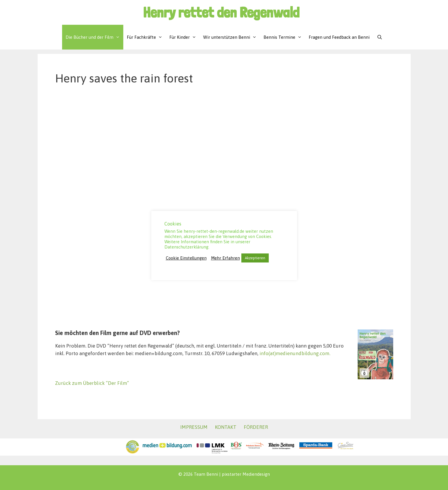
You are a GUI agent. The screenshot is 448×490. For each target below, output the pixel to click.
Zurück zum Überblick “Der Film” (92, 383)
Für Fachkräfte (146, 37)
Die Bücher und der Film (94, 37)
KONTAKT (226, 427)
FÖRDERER (256, 427)
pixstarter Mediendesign (246, 474)
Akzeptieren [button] (255, 258)
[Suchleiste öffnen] (379, 37)
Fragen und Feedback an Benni (339, 37)
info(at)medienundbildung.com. (295, 353)
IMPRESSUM (194, 427)
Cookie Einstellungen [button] (186, 258)
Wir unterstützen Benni (232, 37)
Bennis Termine (284, 37)
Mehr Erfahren (225, 258)
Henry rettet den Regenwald (221, 12)
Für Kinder (185, 37)
